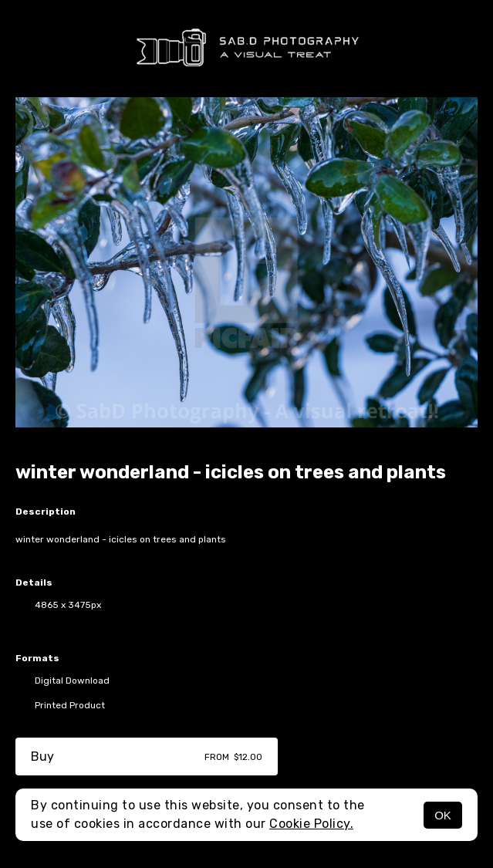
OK (443, 815)
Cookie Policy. (311, 824)
